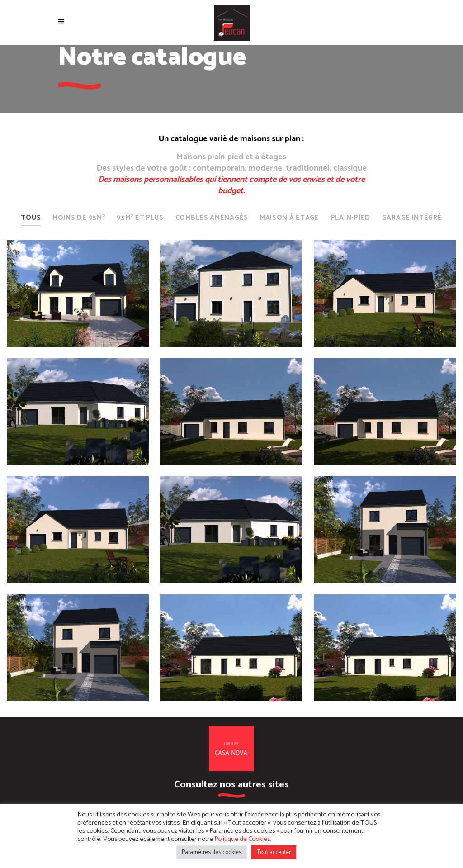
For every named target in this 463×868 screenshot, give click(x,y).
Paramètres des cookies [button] (212, 852)
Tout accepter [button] (274, 852)
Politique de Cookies (242, 839)
